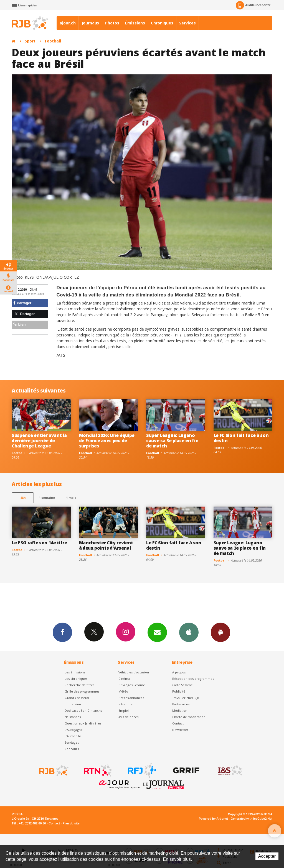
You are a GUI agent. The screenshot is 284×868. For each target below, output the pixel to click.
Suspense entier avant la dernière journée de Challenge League (39, 441)
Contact (178, 723)
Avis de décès (128, 717)
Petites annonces (131, 698)
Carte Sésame (182, 685)
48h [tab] (23, 498)
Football (53, 41)
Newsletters (157, 632)
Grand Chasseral (77, 698)
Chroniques (162, 23)
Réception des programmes (193, 679)
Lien (19, 324)
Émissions (135, 23)
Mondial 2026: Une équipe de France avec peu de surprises (107, 441)
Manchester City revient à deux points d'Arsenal (106, 545)
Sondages (72, 742)
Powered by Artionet (213, 819)
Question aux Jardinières (83, 723)
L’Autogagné (74, 730)
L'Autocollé (73, 736)
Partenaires (181, 704)
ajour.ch (68, 23)
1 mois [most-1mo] (71, 498)
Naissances (73, 717)
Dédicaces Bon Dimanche (84, 710)
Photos (112, 23)
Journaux (90, 23)
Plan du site (71, 823)
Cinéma (124, 679)
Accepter (267, 856)
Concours (72, 749)
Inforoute (125, 704)
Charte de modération (189, 717)
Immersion (73, 704)
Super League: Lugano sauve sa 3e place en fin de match (172, 441)
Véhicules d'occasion (134, 672)
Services (187, 23)
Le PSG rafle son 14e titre (39, 543)
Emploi (124, 710)
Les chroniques (76, 679)
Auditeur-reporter (253, 5)
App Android (220, 632)
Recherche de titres (79, 685)
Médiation (180, 710)
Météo (123, 691)
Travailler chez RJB (186, 698)
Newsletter (180, 730)
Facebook (62, 632)
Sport (30, 41)
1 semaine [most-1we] (47, 498)
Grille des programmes (82, 691)
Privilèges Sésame (132, 685)
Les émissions (75, 672)
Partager (22, 303)
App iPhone (189, 632)
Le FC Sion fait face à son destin (241, 438)
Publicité (179, 691)
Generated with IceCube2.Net (252, 819)
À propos (179, 672)
